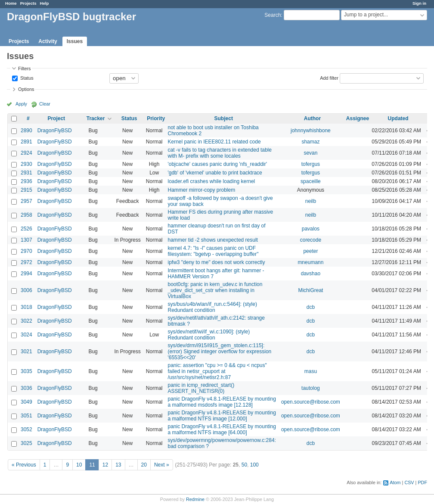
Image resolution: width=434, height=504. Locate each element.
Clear (45, 104)
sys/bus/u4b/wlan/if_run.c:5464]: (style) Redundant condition (212, 307)
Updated (398, 118)
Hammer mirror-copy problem (201, 190)
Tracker (96, 118)
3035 (26, 371)
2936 (26, 181)
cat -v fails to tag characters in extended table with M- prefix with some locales (219, 153)
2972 (26, 262)
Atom (395, 482)
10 (79, 465)
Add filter (329, 78)
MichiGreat (310, 290)
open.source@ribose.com (311, 402)
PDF (422, 482)
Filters (24, 68)
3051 (26, 416)
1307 (26, 240)
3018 (26, 307)
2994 (26, 274)
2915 (26, 190)
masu (311, 371)
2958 (26, 215)
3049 (26, 402)
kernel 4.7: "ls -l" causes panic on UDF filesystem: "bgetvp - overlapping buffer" (213, 251)
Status (26, 78)
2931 (26, 173)
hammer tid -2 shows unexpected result (212, 240)
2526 (26, 229)
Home (11, 3)
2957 (26, 201)
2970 (26, 251)
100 (254, 465)
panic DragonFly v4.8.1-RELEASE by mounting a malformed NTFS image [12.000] (222, 416)
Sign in (419, 3)
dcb (311, 307)
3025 (26, 443)
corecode (311, 240)
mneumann (310, 262)
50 (244, 465)
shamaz (310, 142)
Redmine (195, 499)
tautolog (311, 388)
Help (45, 3)
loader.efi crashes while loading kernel (211, 181)
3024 (26, 335)
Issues (75, 41)
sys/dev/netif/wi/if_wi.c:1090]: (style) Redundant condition (209, 335)
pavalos (311, 229)
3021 (26, 352)
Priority (156, 118)
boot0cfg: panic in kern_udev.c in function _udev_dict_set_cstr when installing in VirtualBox (215, 290)
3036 (26, 388)
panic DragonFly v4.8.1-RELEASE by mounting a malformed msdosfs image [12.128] (222, 402)
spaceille (311, 181)
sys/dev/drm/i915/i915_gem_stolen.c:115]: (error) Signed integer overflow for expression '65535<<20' (219, 352)
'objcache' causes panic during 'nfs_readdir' (217, 164)
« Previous (24, 465)
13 (118, 465)
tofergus (311, 164)
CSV (409, 482)
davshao (311, 274)
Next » (162, 465)
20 (144, 465)
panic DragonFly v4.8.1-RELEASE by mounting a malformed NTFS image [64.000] (222, 429)
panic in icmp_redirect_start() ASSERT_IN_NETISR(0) (201, 388)
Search (273, 15)
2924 (26, 153)
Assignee (358, 118)
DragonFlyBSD (55, 131)
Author (312, 118)
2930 (26, 164)
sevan (310, 153)
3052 (26, 429)
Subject (224, 118)
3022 (26, 321)
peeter (310, 251)
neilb (311, 201)
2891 (26, 142)
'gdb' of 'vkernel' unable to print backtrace (215, 173)
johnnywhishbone (311, 131)
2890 (26, 131)
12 (105, 465)
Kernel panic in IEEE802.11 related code (214, 142)
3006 (26, 290)
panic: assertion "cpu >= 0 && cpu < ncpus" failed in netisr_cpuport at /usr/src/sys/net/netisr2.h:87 (217, 371)
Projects (28, 3)
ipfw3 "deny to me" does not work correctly (216, 262)
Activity (48, 41)
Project (56, 118)
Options (26, 89)
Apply (21, 104)
